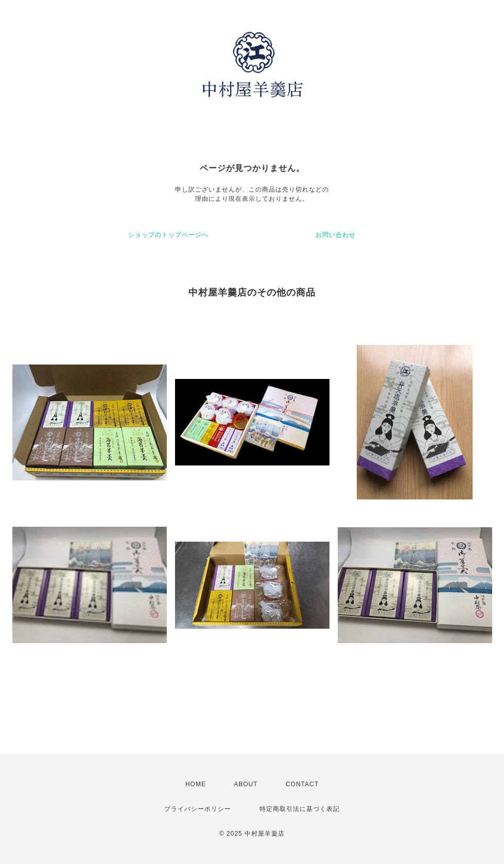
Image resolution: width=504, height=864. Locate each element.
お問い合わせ (336, 235)
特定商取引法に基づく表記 (300, 809)
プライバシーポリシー (198, 809)
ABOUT (246, 784)
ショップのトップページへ (168, 235)
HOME (196, 784)
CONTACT (302, 784)
